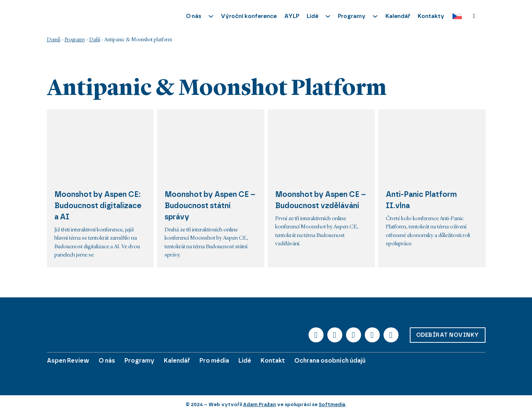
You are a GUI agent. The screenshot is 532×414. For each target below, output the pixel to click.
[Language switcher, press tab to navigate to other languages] (455, 16)
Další (95, 40)
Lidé (245, 361)
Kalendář (398, 16)
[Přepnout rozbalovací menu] (211, 16)
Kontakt (273, 361)
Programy (75, 40)
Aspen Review (68, 361)
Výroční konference (249, 16)
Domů (54, 40)
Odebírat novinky (448, 335)
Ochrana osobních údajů (330, 361)
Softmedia (332, 404)
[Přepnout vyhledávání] (474, 16)
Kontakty (431, 16)
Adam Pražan (259, 404)
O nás (107, 361)
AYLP (292, 16)
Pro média (214, 361)
